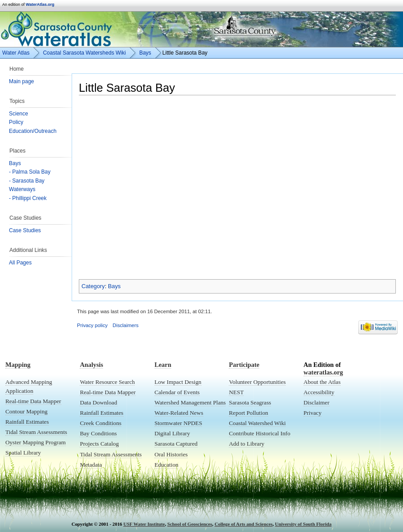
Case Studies (25, 230)
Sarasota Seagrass (250, 402)
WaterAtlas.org (40, 4)
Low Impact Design (178, 382)
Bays (15, 163)
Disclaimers (126, 325)
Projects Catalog (99, 444)
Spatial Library (23, 453)
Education (166, 465)
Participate (244, 365)
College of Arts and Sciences (244, 524)
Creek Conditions (101, 423)
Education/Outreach (33, 131)
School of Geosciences (190, 524)
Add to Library (247, 444)
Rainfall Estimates (27, 422)
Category (93, 286)
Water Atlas (16, 53)
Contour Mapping (26, 411)
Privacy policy (92, 325)
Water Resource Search (107, 382)
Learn (163, 365)
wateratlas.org (323, 372)
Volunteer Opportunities (257, 382)
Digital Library (172, 433)
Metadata (91, 465)
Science (19, 114)
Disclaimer (317, 402)
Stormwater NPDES (178, 423)
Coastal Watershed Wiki (257, 423)
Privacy (313, 413)
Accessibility (319, 392)
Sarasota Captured (176, 444)
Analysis (91, 365)
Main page (21, 81)
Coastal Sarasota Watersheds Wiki (84, 53)
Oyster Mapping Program (36, 442)
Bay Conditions (98, 433)
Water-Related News (179, 413)
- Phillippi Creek (28, 198)
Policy (16, 122)
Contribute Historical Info (259, 433)
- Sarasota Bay (27, 181)
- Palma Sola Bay (30, 172)
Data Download (98, 402)
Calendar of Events (177, 392)
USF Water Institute (144, 524)
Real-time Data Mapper (33, 401)
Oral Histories (171, 454)
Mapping (18, 365)
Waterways (22, 189)
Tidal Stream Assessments (36, 432)
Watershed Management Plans (190, 402)
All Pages (20, 263)
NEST (236, 392)
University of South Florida (303, 524)
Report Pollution (249, 413)
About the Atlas (322, 382)
